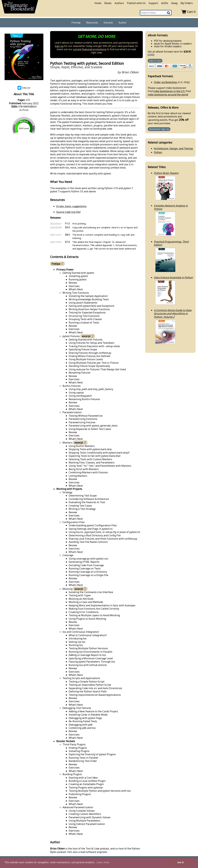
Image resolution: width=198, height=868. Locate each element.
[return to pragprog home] (20, 8)
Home (98, 3)
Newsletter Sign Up (159, 129)
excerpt (88, 336)
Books (108, 3)
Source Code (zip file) (68, 212)
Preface (58, 264)
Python (158, 152)
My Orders (187, 3)
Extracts (108, 23)
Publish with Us (136, 3)
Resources (92, 23)
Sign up (59, 46)
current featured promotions (90, 49)
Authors (119, 3)
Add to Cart (155, 61)
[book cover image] (24, 57)
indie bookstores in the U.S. (169, 91)
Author (123, 23)
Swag (174, 3)
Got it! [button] (181, 862)
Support (153, 3)
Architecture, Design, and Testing (173, 148)
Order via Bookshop (165, 82)
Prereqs (76, 23)
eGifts (165, 3)
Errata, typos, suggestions (71, 206)
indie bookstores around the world (168, 95)
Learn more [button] (103, 862)
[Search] (169, 13)
